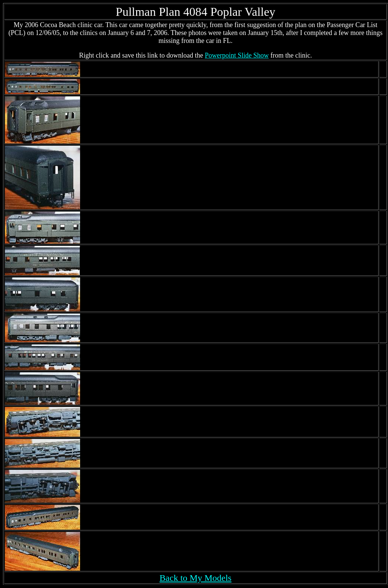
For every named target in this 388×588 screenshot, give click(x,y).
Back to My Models (195, 578)
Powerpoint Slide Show (237, 55)
